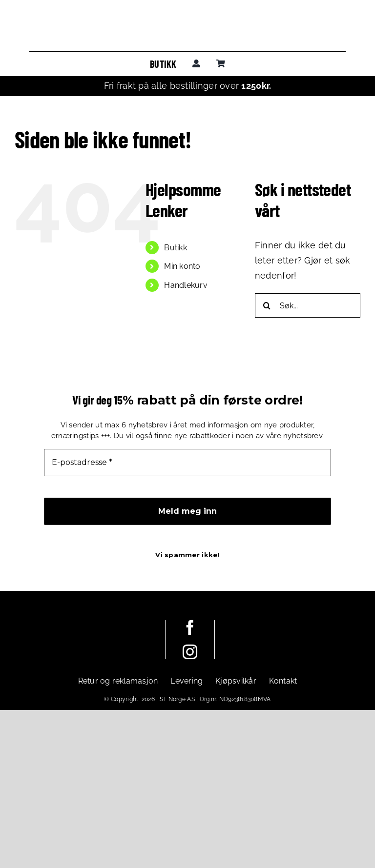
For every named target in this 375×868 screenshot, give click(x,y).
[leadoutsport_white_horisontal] (108, 636)
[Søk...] (308, 305)
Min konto (182, 266)
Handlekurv (186, 285)
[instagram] (190, 652)
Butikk (176, 248)
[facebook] (190, 627)
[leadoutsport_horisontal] (187, 24)
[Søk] (267, 305)
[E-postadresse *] (187, 463)
